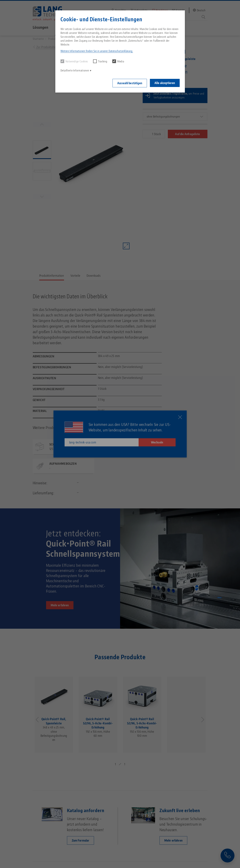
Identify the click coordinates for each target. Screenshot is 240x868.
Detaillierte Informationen (75, 70)
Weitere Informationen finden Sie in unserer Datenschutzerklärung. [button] (97, 51)
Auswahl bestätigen (130, 83)
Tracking (100, 61)
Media (118, 61)
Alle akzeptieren (165, 83)
